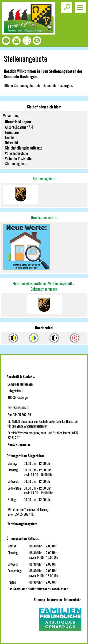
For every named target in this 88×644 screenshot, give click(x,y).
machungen (50, 289)
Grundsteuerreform (44, 217)
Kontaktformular (19, 444)
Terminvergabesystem (22, 524)
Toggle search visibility (67, 5)
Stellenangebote (44, 179)
